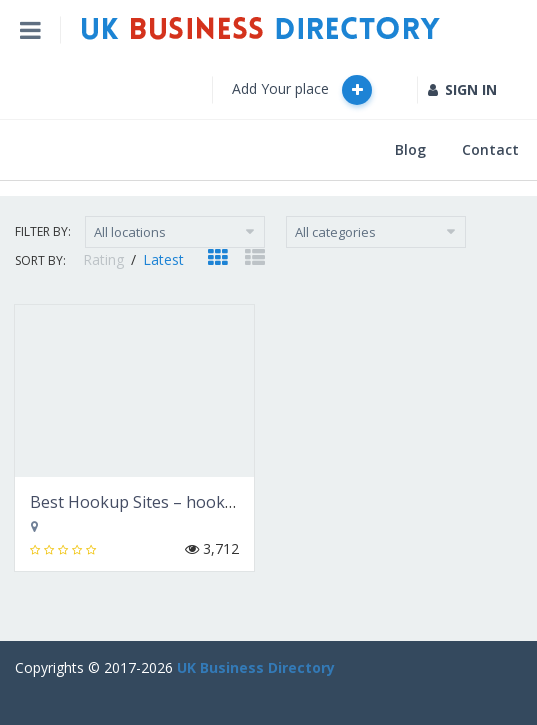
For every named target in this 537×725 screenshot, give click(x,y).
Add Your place (302, 90)
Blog (410, 149)
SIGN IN (462, 89)
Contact (490, 149)
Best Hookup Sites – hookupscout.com (175, 502)
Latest (163, 259)
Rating (105, 259)
